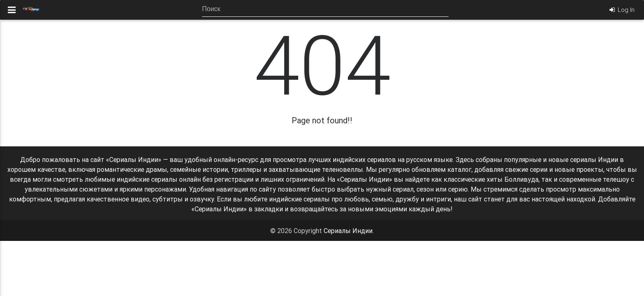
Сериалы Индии (348, 231)
